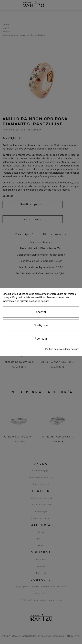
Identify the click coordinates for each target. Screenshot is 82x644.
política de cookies (39, 301)
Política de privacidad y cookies (62, 349)
